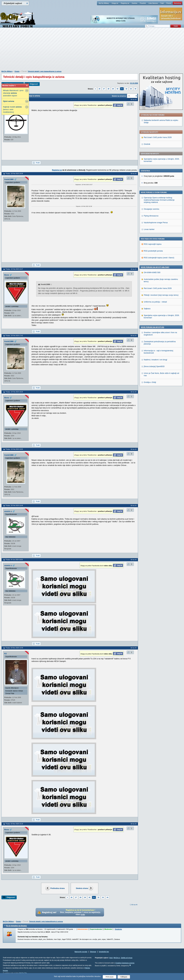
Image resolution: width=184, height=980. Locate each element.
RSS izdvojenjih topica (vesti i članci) (159, 258)
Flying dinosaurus (151, 216)
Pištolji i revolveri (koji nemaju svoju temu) (161, 295)
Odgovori (34, 84)
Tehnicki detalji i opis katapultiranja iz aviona (45, 71)
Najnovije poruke (81, 952)
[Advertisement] (92, 51)
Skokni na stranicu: (119, 96)
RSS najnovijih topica (153, 244)
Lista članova (153, 3)
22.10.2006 (134, 83)
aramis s (8, 511)
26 (99, 89)
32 (126, 89)
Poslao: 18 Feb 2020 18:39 (14, 174)
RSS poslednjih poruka (153, 251)
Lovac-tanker (149, 229)
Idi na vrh (134, 905)
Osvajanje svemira (151, 209)
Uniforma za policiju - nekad (155, 302)
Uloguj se (115, 3)
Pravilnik (143, 3)
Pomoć (169, 3)
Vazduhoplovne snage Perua (156, 223)
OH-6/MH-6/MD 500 (152, 272)
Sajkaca (147, 309)
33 (131, 89)
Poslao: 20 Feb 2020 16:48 (14, 506)
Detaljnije (118, 929)
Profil (38, 163)
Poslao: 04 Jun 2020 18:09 (14, 560)
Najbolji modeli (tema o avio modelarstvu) (12, 109)
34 (135, 89)
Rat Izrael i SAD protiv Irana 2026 (158, 137)
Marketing (177, 3)
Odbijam (124, 977)
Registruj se (125, 3)
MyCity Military (104, 3)
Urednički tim (104, 952)
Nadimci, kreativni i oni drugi (155, 360)
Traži (162, 3)
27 (104, 89)
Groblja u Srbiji (150, 382)
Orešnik (147, 144)
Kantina (134, 3)
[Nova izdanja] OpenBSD (154, 366)
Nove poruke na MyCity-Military (155, 267)
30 (117, 89)
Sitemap (93, 952)
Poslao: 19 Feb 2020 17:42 (14, 336)
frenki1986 (9, 179)
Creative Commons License (125, 963)
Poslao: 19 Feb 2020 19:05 (14, 449)
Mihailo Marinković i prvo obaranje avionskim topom (13, 93)
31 (122, 89)
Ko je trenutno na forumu (16, 926)
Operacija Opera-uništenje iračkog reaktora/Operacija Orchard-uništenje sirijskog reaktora (159, 200)
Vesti (111, 958)
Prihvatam (110, 977)
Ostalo (17, 71)
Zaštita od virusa (127, 958)
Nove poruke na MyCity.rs (153, 327)
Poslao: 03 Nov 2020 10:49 (14, 648)
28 (108, 89)
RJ (6, 654)
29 (113, 89)
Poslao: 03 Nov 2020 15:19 (14, 824)
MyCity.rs (117, 958)
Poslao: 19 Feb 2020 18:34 (14, 392)
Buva (7, 275)
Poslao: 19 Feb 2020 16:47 (14, 269)
